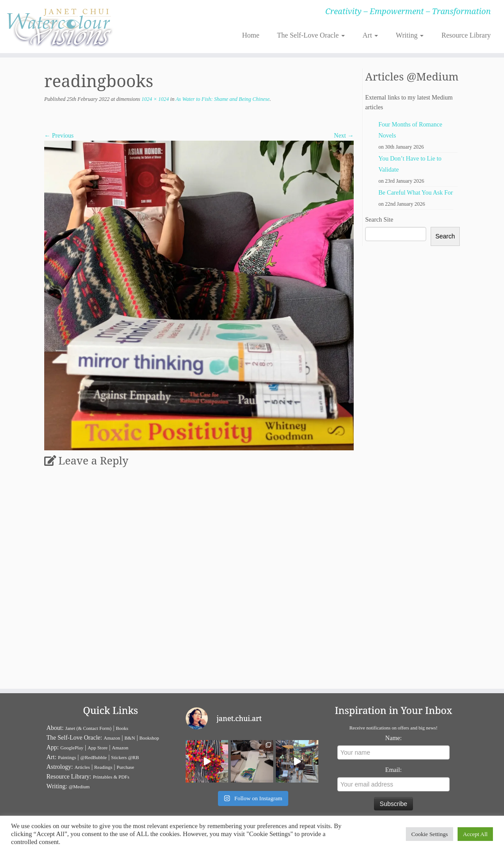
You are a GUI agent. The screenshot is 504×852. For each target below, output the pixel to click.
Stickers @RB (125, 757)
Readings (103, 767)
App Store (97, 748)
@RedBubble (94, 757)
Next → (344, 136)
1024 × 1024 (155, 99)
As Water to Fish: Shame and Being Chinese (222, 99)
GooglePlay (72, 748)
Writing (410, 35)
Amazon (112, 738)
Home (250, 35)
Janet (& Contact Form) (88, 728)
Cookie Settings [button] (430, 834)
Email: (393, 770)
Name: (393, 738)
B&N (130, 738)
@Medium (79, 787)
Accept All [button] (475, 834)
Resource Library (466, 35)
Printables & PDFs (111, 777)
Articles (82, 767)
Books (122, 728)
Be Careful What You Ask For (416, 193)
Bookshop (149, 738)
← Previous (59, 136)
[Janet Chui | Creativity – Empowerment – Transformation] (59, 27)
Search (445, 236)
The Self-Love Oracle (311, 35)
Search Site (379, 220)
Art (370, 35)
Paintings (67, 757)
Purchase (126, 767)
